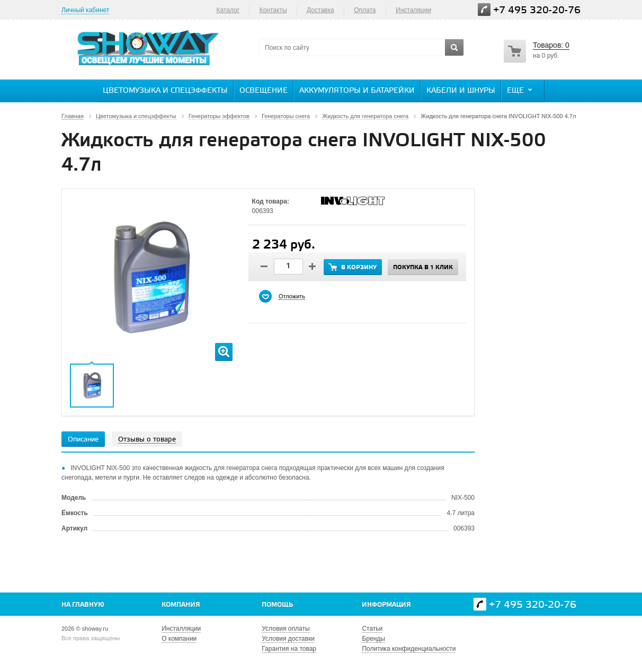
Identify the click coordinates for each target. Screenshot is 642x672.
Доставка (320, 10)
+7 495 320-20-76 (537, 10)
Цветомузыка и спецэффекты (165, 91)
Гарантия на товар (289, 649)
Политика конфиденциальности (409, 649)
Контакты (273, 10)
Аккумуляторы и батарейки (357, 91)
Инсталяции (413, 10)
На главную (83, 605)
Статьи (372, 629)
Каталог (228, 10)
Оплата (365, 10)
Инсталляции (181, 629)
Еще (521, 90)
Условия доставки (288, 639)
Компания (181, 605)
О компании (179, 639)
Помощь (277, 605)
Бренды (373, 639)
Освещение (264, 91)
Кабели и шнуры (461, 91)
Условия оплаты (286, 629)
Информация (386, 605)
